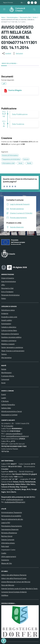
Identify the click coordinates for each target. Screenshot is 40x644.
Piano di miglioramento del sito (12, 519)
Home (3, 17)
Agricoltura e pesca (8, 310)
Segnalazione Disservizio (10, 529)
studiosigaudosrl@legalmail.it (15, 502)
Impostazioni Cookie (8, 550)
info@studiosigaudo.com (15, 499)
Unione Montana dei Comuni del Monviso (16, 582)
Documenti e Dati (25, 17)
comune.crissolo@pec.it (14, 434)
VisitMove (5, 595)
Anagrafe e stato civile (9, 317)
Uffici (3, 285)
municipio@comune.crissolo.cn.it (17, 436)
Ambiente (5, 313)
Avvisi (35, 17)
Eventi (4, 394)
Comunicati (5, 379)
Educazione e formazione (10, 334)
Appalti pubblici (7, 320)
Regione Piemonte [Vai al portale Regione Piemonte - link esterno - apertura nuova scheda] (8, 3)
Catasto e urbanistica (9, 327)
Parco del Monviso (8, 585)
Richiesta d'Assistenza (9, 533)
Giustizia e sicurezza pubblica (11, 337)
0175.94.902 (9, 426)
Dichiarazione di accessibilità (11, 516)
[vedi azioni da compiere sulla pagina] (18, 53)
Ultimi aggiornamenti (9, 556)
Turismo (4, 354)
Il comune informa (8, 376)
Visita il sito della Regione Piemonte (14, 575)
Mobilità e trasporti (8, 344)
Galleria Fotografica (8, 405)
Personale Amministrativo (10, 295)
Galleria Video (6, 408)
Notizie (4, 369)
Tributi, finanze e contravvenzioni (13, 351)
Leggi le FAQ (6, 523)
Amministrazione (12, 17)
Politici (4, 298)
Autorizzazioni (6, 324)
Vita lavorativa (6, 357)
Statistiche (5, 560)
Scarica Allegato (15, 90)
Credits (4, 553)
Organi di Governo (8, 278)
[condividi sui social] (6, 53)
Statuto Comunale (8, 540)
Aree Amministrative (9, 281)
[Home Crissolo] (19, 9)
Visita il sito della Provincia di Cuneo (14, 578)
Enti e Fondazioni (7, 292)
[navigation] (4, 9)
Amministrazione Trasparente (12, 512)
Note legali (5, 546)
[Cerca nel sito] (34, 9)
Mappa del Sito (7, 563)
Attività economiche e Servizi (12, 411)
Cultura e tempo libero (9, 330)
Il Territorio (5, 401)
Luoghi (4, 398)
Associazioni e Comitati (9, 415)
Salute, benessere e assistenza (12, 347)
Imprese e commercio (9, 341)
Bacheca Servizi (7, 536)
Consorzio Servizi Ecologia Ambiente (14, 592)
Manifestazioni (6, 373)
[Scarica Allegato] (6, 91)
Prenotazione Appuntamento (12, 526)
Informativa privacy (8, 543)
